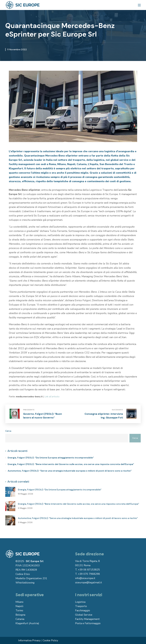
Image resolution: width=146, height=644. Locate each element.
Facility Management (87, 619)
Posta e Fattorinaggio (88, 623)
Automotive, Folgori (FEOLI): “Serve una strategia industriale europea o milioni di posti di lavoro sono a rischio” (70, 471)
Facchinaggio (83, 610)
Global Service (84, 615)
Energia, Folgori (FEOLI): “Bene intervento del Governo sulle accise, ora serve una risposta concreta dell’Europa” (71, 464)
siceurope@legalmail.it (89, 582)
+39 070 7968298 (89, 574)
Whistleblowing (25, 583)
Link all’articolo (52, 397)
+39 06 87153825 (89, 570)
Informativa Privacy (29, 640)
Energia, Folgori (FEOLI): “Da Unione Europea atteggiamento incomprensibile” (51, 458)
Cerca (8, 431)
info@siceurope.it (85, 578)
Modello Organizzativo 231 (31, 578)
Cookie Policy (50, 640)
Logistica (80, 602)
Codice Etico (23, 574)
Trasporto (81, 606)
